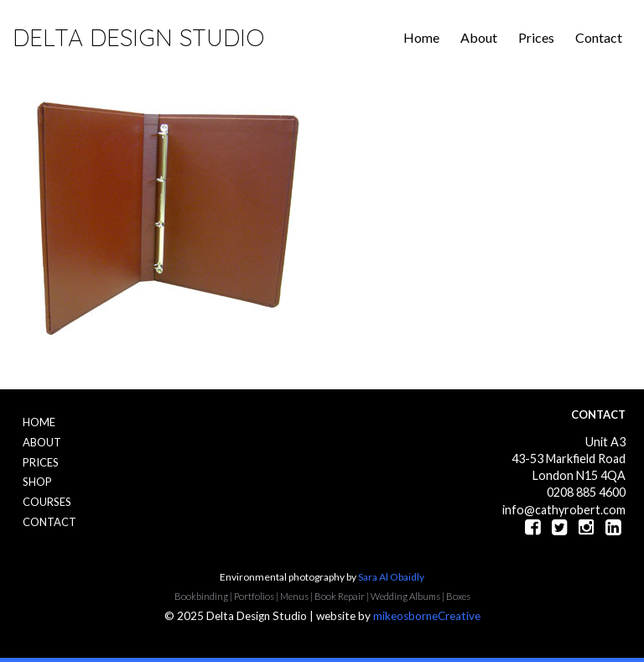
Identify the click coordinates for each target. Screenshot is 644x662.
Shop (37, 482)
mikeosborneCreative (427, 616)
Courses (47, 502)
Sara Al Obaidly (391, 577)
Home (421, 37)
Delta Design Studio (138, 37)
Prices (536, 37)
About (479, 37)
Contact (599, 37)
